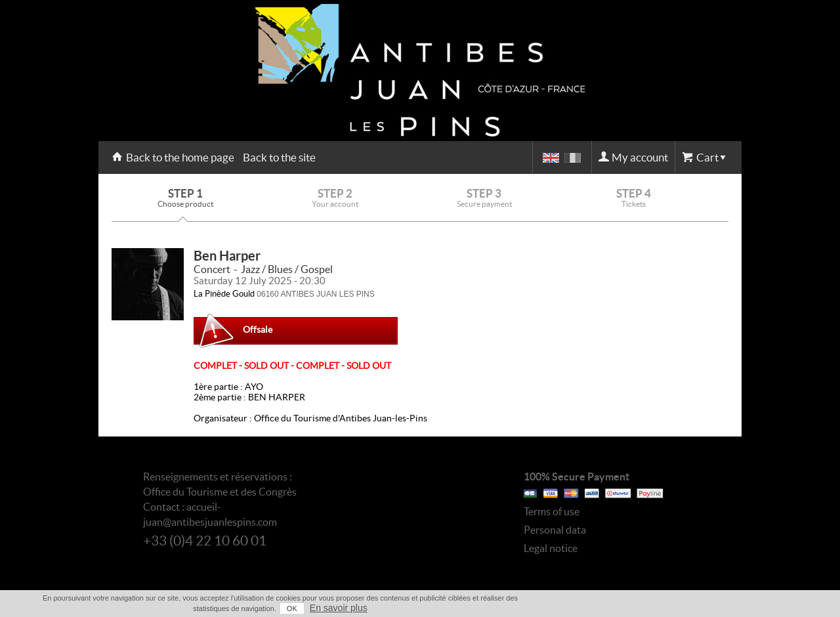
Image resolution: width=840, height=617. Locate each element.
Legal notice (551, 548)
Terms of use (552, 511)
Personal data (555, 530)
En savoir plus (339, 608)
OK (292, 608)
